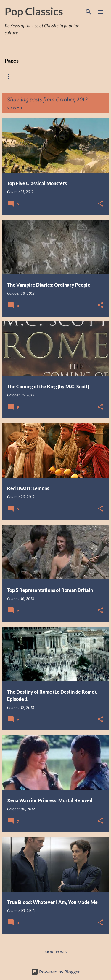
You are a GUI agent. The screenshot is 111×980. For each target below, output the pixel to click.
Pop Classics (34, 11)
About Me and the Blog (51, 76)
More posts (56, 952)
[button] (100, 204)
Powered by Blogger (55, 972)
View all (15, 108)
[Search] (89, 12)
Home (10, 76)
